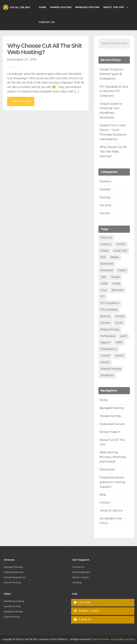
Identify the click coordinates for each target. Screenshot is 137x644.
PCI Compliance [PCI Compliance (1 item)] (110, 303)
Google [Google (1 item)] (115, 277)
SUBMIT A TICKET (87, 611)
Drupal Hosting (12, 617)
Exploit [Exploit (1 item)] (122, 270)
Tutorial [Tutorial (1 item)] (105, 356)
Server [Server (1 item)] (119, 323)
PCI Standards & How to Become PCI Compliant (114, 91)
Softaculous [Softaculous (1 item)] (108, 336)
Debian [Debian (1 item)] (115, 257)
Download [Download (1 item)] (107, 270)
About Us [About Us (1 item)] (106, 238)
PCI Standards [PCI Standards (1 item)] (109, 310)
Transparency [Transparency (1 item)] (109, 349)
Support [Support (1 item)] (106, 343)
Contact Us (47, 22)
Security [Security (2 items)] (106, 323)
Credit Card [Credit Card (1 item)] (120, 251)
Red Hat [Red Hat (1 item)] (105, 316)
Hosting (105, 198)
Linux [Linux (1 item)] (104, 290)
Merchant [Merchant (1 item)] (118, 290)
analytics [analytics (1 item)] (106, 244)
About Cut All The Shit (112, 442)
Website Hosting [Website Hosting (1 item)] (111, 369)
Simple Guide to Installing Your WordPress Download (111, 111)
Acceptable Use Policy (111, 521)
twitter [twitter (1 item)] (119, 356)
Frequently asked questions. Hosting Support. (112, 482)
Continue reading (21, 101)
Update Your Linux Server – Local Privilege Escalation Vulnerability (113, 132)
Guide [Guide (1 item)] (104, 284)
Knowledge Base (81, 572)
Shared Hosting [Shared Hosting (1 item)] (110, 330)
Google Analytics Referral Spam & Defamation (111, 74)
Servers (105, 213)
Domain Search (110, 432)
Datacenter (107, 470)
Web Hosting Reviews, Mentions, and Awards (113, 457)
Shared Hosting (61, 7)
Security (105, 205)
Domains (105, 182)
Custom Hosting (12, 583)
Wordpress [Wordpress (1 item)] (107, 376)
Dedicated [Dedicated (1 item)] (107, 264)
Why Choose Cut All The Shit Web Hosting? (44, 49)
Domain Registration (15, 577)
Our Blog (77, 583)
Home (43, 7)
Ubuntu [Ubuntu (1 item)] (105, 362)
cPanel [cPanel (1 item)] (105, 251)
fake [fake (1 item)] (103, 277)
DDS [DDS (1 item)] (103, 257)
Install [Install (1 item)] (116, 284)
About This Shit (114, 7)
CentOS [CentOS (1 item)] (121, 244)
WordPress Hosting (14, 601)
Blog (103, 495)
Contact (105, 503)
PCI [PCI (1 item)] (103, 297)
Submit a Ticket (81, 577)
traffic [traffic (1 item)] (119, 343)
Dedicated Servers (112, 424)
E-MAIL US (83, 620)
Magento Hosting (13, 612)
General (105, 190)
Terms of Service (111, 511)
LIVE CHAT (83, 603)
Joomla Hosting (12, 607)
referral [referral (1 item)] (120, 316)
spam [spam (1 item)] (124, 336)
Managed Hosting (87, 7)
